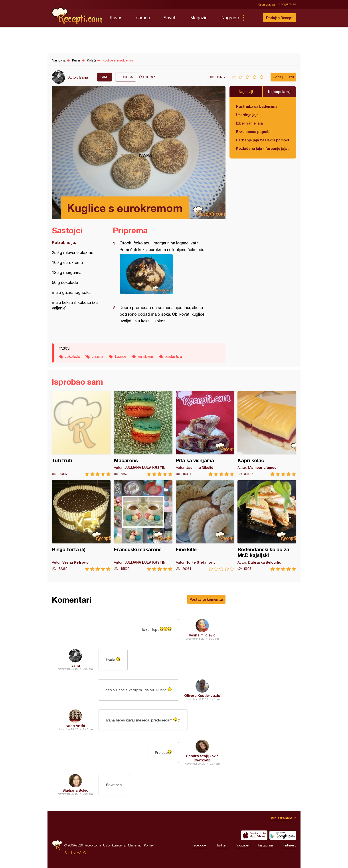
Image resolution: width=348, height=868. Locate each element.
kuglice (121, 356)
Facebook (199, 845)
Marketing (135, 845)
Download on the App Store (254, 835)
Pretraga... (252, 18)
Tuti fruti (81, 434)
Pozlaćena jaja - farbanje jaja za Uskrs (263, 148)
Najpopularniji (280, 92)
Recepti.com (77, 16)
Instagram (266, 845)
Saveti (170, 18)
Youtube (242, 845)
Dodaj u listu (283, 77)
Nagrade (230, 18)
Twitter (221, 845)
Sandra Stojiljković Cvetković (202, 758)
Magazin (199, 18)
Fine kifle (205, 526)
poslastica (173, 356)
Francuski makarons (143, 526)
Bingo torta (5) (81, 526)
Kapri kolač (267, 434)
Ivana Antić (75, 726)
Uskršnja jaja (247, 115)
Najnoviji (246, 92)
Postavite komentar (206, 599)
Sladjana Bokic (75, 790)
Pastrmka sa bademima (257, 106)
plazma (97, 356)
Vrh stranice (282, 818)
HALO (81, 853)
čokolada (72, 356)
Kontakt (149, 845)
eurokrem (145, 356)
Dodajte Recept (279, 18)
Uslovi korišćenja (114, 845)
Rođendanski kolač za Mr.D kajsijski (267, 526)
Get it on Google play (283, 835)
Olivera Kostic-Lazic (202, 695)
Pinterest (289, 845)
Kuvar (116, 18)
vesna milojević (202, 635)
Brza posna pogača (253, 132)
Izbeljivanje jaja (249, 123)
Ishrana (142, 18)
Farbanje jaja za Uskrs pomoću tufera (263, 140)
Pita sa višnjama (205, 434)
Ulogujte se (288, 4)
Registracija (266, 4)
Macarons (143, 434)
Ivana (83, 77)
